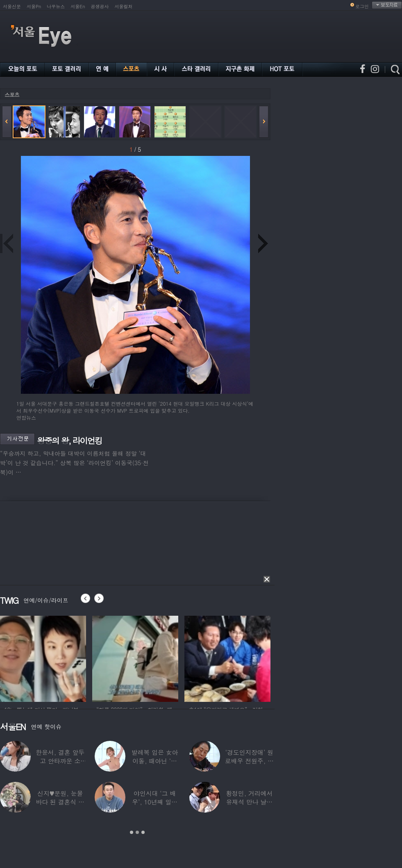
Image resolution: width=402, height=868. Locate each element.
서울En (78, 6)
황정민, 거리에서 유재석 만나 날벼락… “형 (249, 802)
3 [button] (143, 832)
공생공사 (100, 6)
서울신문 (12, 6)
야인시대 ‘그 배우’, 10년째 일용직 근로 (155, 802)
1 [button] (132, 832)
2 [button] (137, 832)
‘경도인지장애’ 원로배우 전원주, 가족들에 (249, 761)
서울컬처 (124, 6)
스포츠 (12, 95)
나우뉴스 (56, 6)
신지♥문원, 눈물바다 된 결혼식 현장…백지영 (60, 802)
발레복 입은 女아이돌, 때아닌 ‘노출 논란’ (155, 761)
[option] (43, 658)
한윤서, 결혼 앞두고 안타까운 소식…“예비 (60, 761)
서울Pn (34, 6)
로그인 (362, 6)
